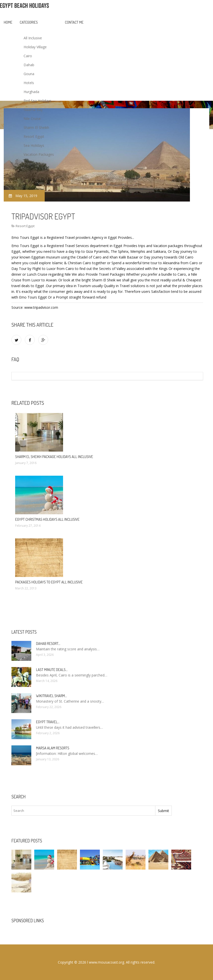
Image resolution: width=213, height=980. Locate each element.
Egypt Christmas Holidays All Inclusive (47, 519)
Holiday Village (35, 47)
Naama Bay (33, 110)
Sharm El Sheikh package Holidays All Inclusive (54, 457)
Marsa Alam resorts (53, 748)
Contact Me (74, 22)
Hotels (29, 83)
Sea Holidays (34, 145)
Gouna (29, 74)
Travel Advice (34, 163)
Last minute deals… (52, 670)
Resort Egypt (34, 136)
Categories (29, 22)
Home (8, 22)
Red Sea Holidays (37, 101)
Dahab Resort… (48, 644)
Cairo (28, 56)
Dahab (29, 65)
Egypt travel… (48, 722)
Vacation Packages (39, 154)
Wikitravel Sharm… (51, 696)
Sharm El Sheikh (36, 128)
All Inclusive (33, 38)
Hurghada (31, 92)
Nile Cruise (32, 119)
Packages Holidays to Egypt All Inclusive (49, 582)
